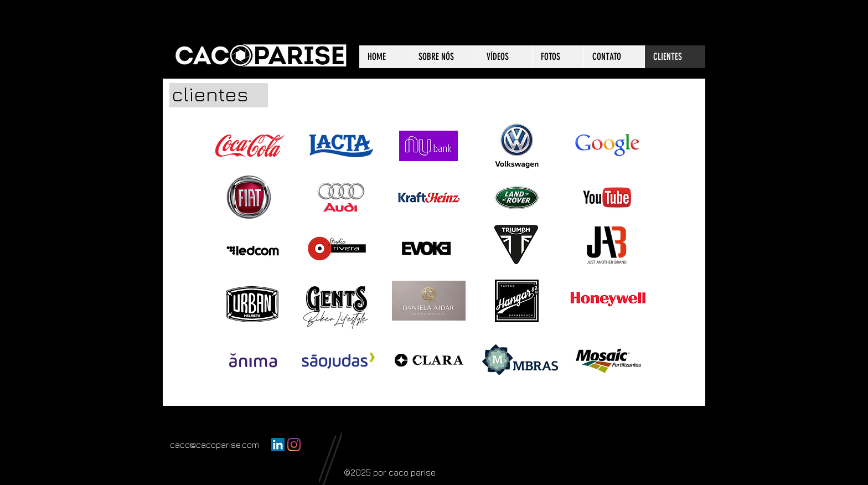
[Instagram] (294, 445)
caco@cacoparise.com (215, 445)
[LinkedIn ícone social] (278, 445)
